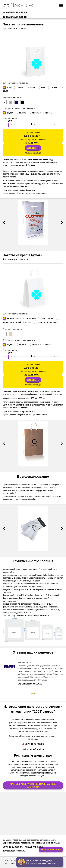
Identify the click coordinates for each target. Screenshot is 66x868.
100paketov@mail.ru (15, 17)
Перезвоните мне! (51, 849)
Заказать (33, 148)
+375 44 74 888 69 (15, 13)
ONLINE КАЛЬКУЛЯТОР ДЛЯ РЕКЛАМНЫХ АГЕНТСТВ (33, 785)
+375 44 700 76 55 (33, 847)
